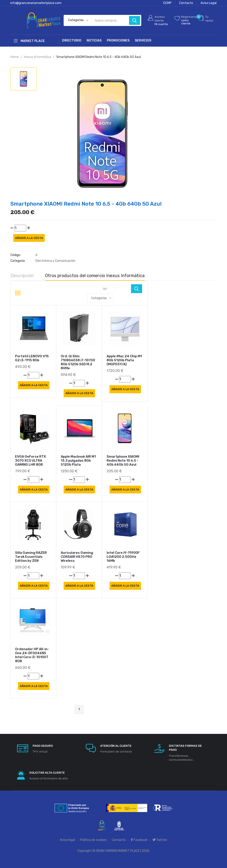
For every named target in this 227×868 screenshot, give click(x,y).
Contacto (186, 3)
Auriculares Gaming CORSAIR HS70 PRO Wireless (77, 557)
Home (15, 57)
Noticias (94, 41)
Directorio (72, 41)
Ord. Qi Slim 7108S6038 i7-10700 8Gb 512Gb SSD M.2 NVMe (78, 362)
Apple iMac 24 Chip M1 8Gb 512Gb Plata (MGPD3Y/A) (124, 360)
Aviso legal (67, 840)
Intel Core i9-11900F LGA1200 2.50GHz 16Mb (123, 557)
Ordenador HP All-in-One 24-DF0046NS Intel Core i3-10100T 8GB (32, 655)
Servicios (143, 41)
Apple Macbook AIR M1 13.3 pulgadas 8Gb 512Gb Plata (78, 461)
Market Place (29, 41)
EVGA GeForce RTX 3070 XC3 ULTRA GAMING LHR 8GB (30, 461)
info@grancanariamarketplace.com (36, 3)
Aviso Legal (209, 3)
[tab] (24, 79)
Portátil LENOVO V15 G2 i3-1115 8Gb (32, 358)
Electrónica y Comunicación (55, 261)
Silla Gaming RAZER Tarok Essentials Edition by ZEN (31, 557)
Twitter (160, 840)
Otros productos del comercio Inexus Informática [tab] (95, 276)
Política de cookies (93, 840)
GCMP (167, 3)
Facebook (139, 840)
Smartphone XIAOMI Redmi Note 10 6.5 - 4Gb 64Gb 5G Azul (123, 461)
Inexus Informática (38, 57)
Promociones (118, 41)
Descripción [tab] (22, 276)
